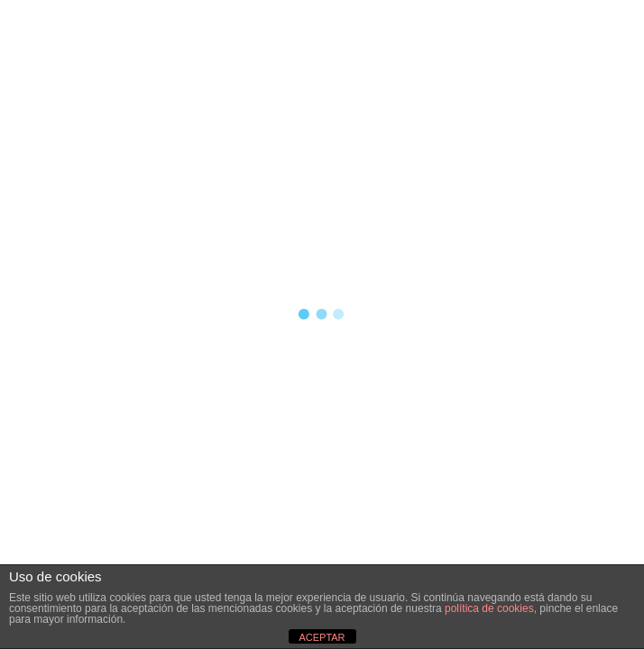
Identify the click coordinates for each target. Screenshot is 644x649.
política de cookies (489, 608)
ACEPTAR (322, 637)
